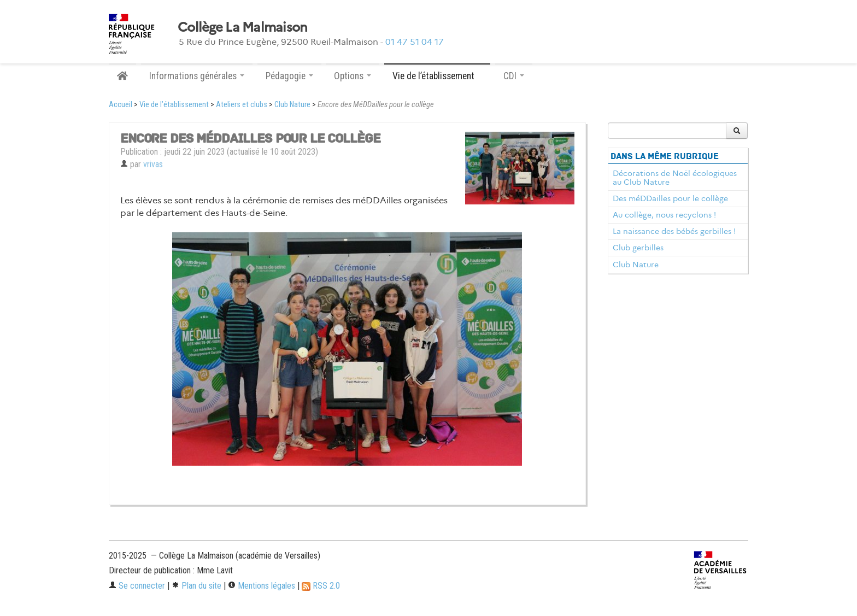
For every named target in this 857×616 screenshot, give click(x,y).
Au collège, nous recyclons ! (664, 215)
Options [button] (353, 76)
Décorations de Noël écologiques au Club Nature (675, 178)
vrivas (153, 164)
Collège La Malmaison (243, 27)
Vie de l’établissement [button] (437, 76)
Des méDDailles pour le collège (670, 198)
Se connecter (137, 586)
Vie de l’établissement (174, 105)
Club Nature (292, 105)
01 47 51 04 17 (415, 42)
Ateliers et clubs (242, 105)
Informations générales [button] (197, 76)
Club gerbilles (638, 248)
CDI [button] (514, 76)
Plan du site (196, 586)
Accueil (121, 105)
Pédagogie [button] (289, 76)
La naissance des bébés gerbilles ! (674, 231)
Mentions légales (262, 586)
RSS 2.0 (321, 586)
